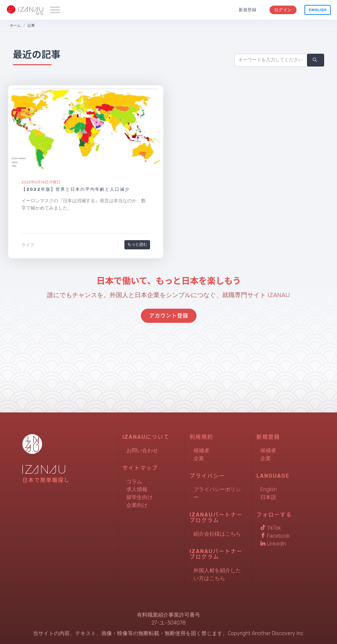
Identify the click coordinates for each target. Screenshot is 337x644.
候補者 (201, 450)
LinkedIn (273, 544)
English (318, 10)
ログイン (283, 10)
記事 (31, 26)
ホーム (15, 26)
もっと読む (137, 245)
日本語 (268, 497)
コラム (134, 481)
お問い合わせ (142, 450)
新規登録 (248, 10)
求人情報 (137, 489)
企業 (199, 458)
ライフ (28, 245)
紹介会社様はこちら (217, 534)
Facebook (275, 536)
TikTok (271, 528)
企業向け (137, 505)
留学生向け (140, 497)
